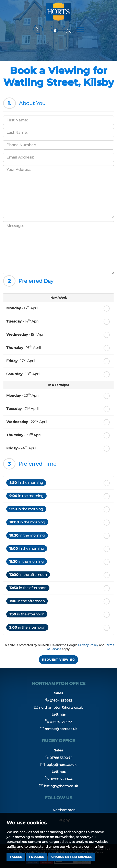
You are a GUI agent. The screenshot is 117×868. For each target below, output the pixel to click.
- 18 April (23, 374)
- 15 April (26, 334)
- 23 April (24, 435)
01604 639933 (59, 701)
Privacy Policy (88, 645)
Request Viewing (58, 660)
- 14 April (23, 321)
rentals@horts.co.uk (59, 729)
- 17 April (21, 360)
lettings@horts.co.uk (58, 786)
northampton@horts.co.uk (58, 708)
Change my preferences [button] (71, 857)
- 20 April (23, 395)
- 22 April (27, 421)
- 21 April (22, 408)
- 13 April (22, 308)
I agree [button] (16, 857)
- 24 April (21, 448)
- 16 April (24, 347)
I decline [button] (37, 857)
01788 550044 (59, 758)
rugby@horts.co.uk (58, 765)
